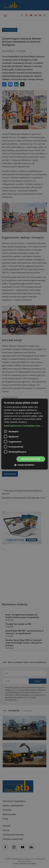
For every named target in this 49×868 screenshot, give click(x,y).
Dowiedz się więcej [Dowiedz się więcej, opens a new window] (19, 422)
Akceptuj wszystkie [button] (31, 459)
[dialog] (24, 434)
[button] (24, 426)
